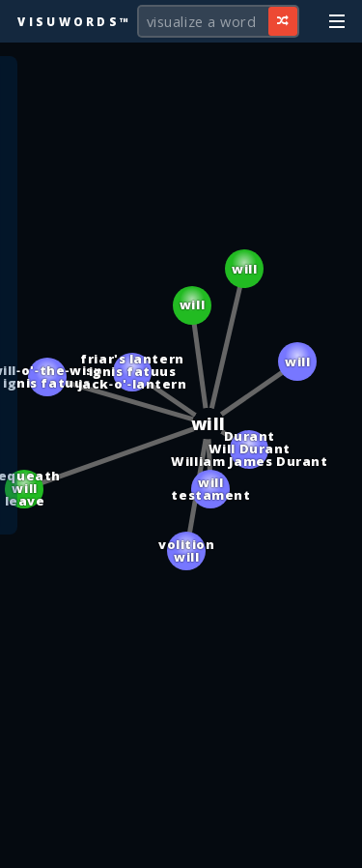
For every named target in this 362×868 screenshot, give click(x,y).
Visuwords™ (74, 21)
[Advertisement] (181, 844)
